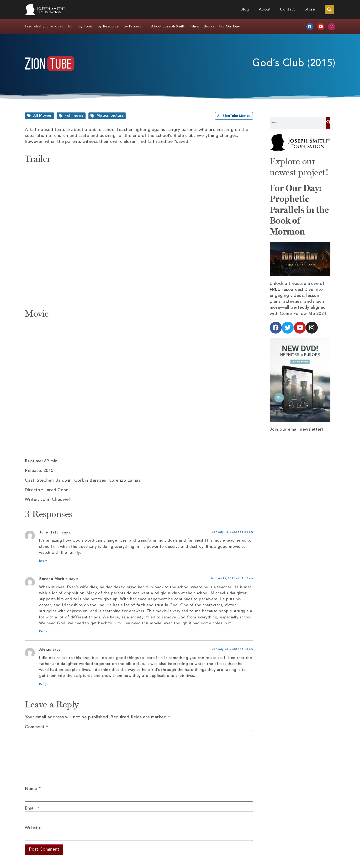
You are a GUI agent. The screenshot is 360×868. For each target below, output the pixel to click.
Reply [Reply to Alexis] (43, 684)
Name (33, 789)
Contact (288, 9)
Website (33, 828)
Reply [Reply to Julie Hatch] (43, 561)
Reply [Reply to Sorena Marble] (43, 632)
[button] (329, 10)
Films (195, 27)
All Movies (42, 116)
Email (32, 808)
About (265, 9)
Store (310, 9)
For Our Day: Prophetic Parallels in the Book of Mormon (299, 210)
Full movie (74, 116)
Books (209, 27)
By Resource (108, 27)
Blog (245, 9)
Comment (37, 727)
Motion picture (110, 116)
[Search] (328, 123)
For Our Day (230, 27)
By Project (132, 27)
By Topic (85, 27)
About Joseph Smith (168, 27)
